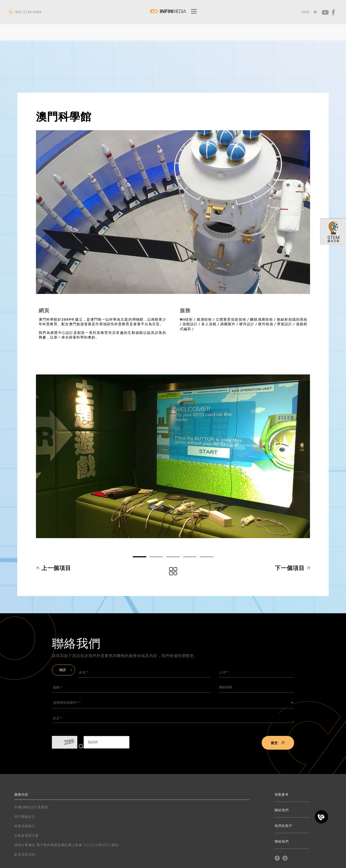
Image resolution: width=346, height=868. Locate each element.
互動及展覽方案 (27, 836)
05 (207, 557)
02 (156, 557)
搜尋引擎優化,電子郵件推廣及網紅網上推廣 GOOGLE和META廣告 (66, 845)
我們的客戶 (283, 826)
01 (139, 557)
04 (190, 557)
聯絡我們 (282, 842)
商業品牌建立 (25, 826)
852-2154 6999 (28, 12)
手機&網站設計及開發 (31, 807)
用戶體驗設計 (25, 817)
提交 (278, 743)
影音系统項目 (25, 854)
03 (173, 557)
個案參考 (282, 795)
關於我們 (282, 810)
